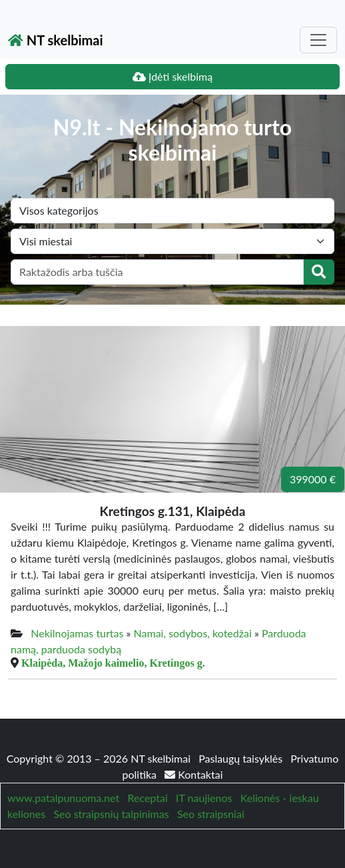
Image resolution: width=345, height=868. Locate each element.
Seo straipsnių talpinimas (111, 814)
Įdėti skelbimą (172, 76)
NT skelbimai (56, 40)
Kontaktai (193, 774)
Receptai (147, 798)
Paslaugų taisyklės (242, 758)
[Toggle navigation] (318, 40)
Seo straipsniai (211, 814)
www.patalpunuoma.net (63, 798)
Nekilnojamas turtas (77, 633)
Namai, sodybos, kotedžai (193, 633)
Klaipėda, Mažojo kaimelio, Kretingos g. (113, 663)
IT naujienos (204, 798)
